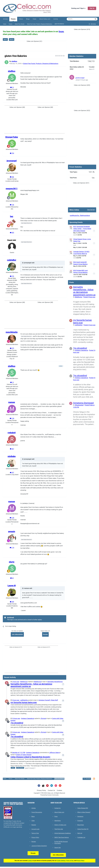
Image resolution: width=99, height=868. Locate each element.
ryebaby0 (12, 433)
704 (12, 153)
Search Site (58, 848)
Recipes (34, 842)
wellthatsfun (24, 700)
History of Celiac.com (60, 825)
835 (12, 233)
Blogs (28, 19)
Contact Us (51, 790)
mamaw (12, 402)
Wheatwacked (79, 405)
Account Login (35, 829)
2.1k (12, 548)
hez (12, 216)
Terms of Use (35, 833)
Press (56, 816)
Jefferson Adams (55, 753)
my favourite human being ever (24, 702)
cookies (30, 861)
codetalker (12, 260)
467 (12, 449)
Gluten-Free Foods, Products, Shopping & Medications (41, 64)
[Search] (75, 19)
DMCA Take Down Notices (62, 837)
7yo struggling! (17, 723)
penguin (12, 531)
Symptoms (80, 816)
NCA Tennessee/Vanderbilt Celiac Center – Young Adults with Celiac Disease (82, 229)
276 (12, 276)
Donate (45, 634)
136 (12, 205)
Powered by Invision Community (50, 795)
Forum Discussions (37, 812)
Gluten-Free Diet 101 (83, 829)
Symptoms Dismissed (83, 403)
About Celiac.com (45, 19)
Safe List (80, 833)
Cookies (59, 790)
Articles (5, 19)
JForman (43, 719)
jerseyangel (12, 161)
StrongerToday (12, 137)
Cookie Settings (61, 861)
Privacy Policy (41, 790)
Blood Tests (81, 825)
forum (61, 31)
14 (12, 87)
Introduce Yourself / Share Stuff (48, 700)
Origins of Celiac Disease (24, 755)
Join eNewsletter (17, 634)
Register (34, 825)
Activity (56, 19)
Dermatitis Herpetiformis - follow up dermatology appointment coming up (84, 291)
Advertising (58, 821)
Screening (80, 821)
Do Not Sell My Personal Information (61, 842)
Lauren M (12, 586)
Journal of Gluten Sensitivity (39, 846)
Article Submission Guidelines (63, 833)
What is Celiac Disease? (84, 812)
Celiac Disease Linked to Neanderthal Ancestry (30, 757)
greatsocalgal (80, 78)
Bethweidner (85, 216)
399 (12, 602)
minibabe (12, 456)
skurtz (12, 562)
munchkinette (12, 332)
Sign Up (92, 8)
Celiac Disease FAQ (83, 808)
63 (12, 578)
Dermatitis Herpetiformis (55, 682)
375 (12, 348)
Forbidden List (81, 837)
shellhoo (14, 61)
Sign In (5, 39)
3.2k (12, 418)
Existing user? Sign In (79, 8)
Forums (13, 20)
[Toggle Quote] (23, 263)
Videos (21, 19)
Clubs (34, 19)
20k (12, 177)
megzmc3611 (12, 189)
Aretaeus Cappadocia (28, 719)
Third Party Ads (59, 829)
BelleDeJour (24, 682)
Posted (89, 297)
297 (12, 473)
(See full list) (91, 210)
